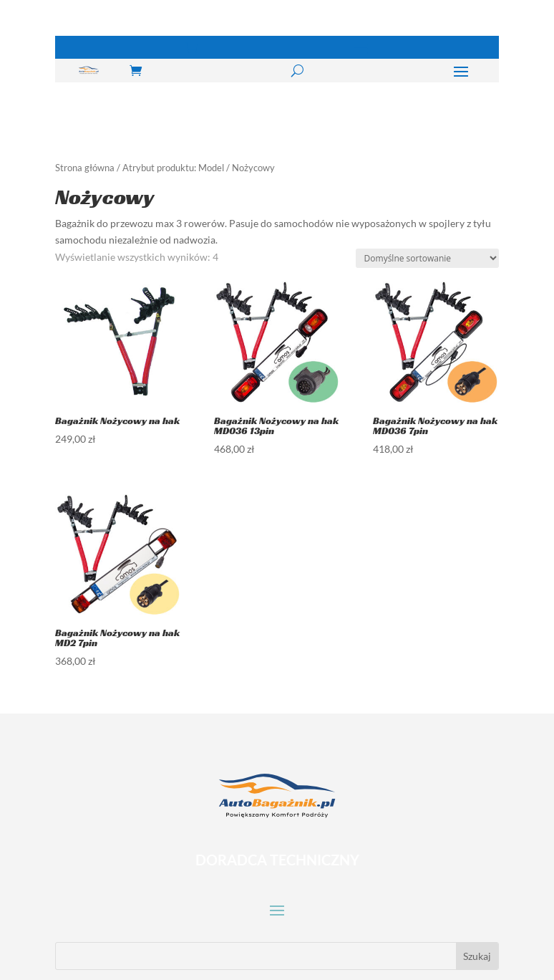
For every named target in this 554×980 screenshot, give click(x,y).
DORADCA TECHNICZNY (277, 860)
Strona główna (85, 168)
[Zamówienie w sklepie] (427, 258)
